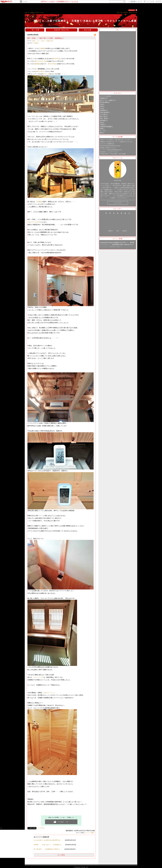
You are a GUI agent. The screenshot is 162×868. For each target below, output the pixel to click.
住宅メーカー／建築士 (107, 100)
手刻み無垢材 (104, 112)
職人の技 (103, 116)
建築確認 (38, 64)
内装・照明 (103, 119)
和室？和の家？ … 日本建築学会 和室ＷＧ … (47, 849)
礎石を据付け (41, 71)
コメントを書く (90, 833)
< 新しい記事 (35, 30)
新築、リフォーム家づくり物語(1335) (43, 41)
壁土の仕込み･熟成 (41, 61)
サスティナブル (38, 677)
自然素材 (103, 110)
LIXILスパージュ (49, 693)
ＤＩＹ (102, 131)
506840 (132, 10)
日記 (32, 13)
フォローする (118, 203)
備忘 (101, 133)
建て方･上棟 (46, 74)
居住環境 (103, 121)
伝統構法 (36, 43)
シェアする (41, 828)
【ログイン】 (133, 13)
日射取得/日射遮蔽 (105, 127)
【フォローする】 (122, 13)
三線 (101, 104)
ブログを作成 (150, 2)
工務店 (102, 125)
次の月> (125, 231)
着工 (36, 69)
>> (135, 2)
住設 (101, 123)
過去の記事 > (88, 30)
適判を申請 (56, 59)
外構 (101, 129)
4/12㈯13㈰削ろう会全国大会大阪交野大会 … (47, 840)
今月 (118, 231)
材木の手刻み (52, 64)
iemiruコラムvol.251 (34, 222)
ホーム (27, 13)
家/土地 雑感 (104, 102)
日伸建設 (42, 48)
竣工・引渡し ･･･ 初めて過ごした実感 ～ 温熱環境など (46, 38)
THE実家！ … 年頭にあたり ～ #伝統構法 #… (47, 845)
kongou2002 (104, 243)
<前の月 (110, 231)
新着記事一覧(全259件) (62, 30)
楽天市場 (158, 2)
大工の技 (103, 114)
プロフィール (39, 13)
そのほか (25, 2)
